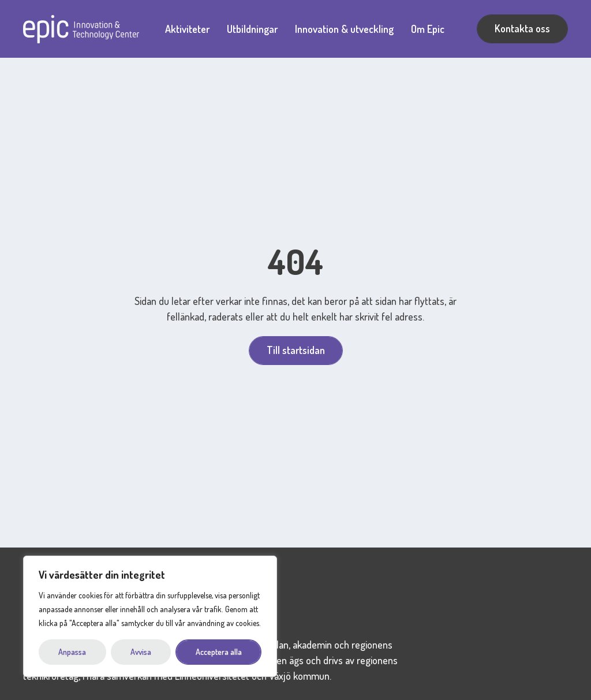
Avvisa (141, 652)
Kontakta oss (522, 28)
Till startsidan (296, 350)
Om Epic (428, 29)
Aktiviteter (187, 29)
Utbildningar (252, 29)
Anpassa (72, 652)
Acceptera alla (219, 652)
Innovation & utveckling (344, 29)
